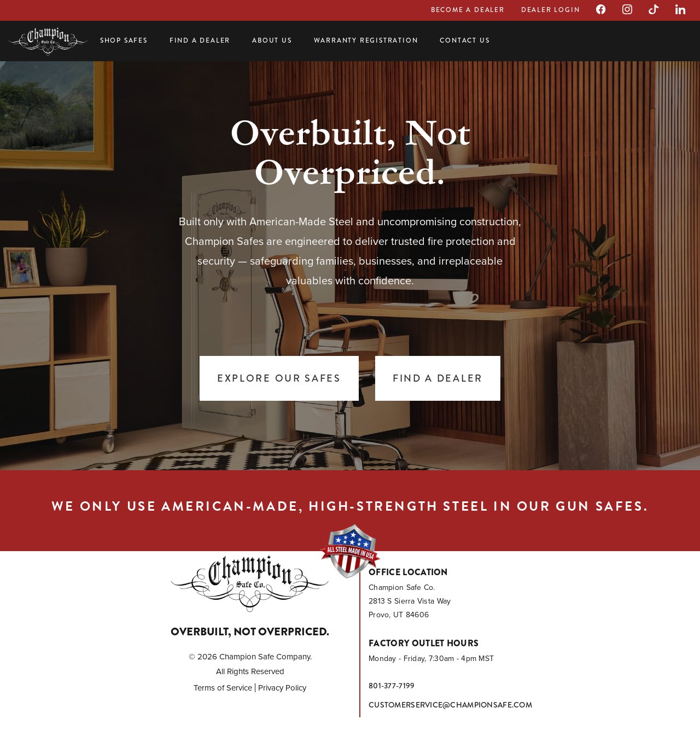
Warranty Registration (366, 40)
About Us (272, 40)
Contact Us (465, 40)
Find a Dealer (200, 40)
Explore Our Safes (279, 378)
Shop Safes (124, 40)
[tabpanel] (350, 262)
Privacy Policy (282, 688)
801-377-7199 (392, 686)
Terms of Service (223, 688)
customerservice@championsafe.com (450, 705)
